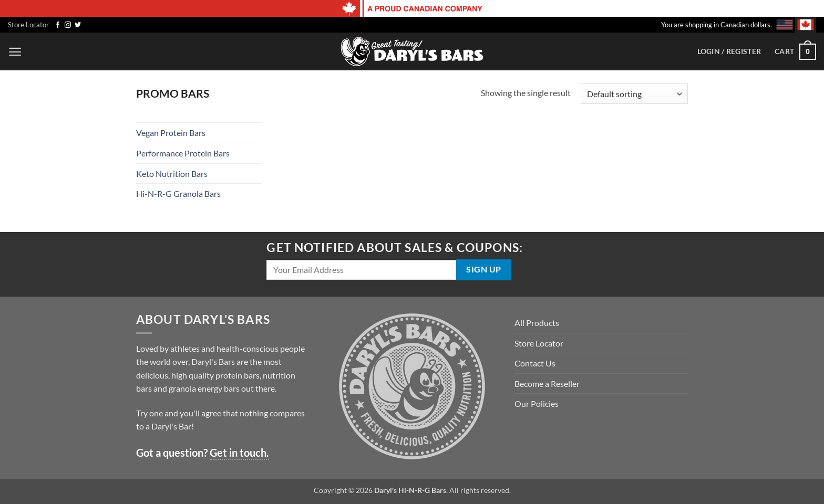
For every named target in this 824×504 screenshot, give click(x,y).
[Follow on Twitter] (78, 25)
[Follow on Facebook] (58, 25)
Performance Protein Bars (183, 153)
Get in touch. (239, 453)
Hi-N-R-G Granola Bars (178, 193)
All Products (537, 323)
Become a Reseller (547, 384)
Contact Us (535, 363)
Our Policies (537, 403)
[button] (15, 52)
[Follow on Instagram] (68, 25)
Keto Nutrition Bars (172, 174)
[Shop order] (634, 94)
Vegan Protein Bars (171, 133)
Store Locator (28, 25)
